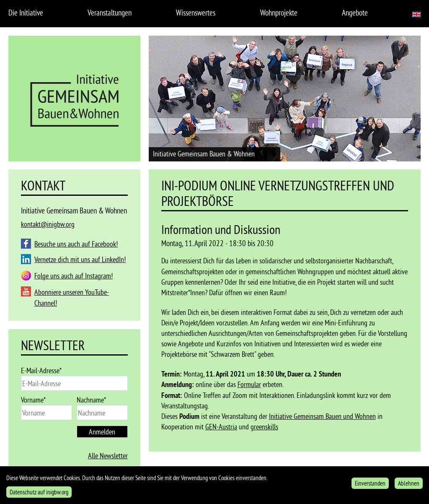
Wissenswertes (196, 13)
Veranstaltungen (110, 13)
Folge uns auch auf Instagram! (74, 276)
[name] (47, 413)
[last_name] (102, 413)
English (416, 14)
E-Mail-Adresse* (41, 370)
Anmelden (102, 432)
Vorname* (33, 400)
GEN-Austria (221, 427)
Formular (249, 384)
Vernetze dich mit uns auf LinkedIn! (80, 259)
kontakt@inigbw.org (48, 224)
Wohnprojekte (279, 13)
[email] (74, 383)
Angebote (355, 13)
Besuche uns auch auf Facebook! (76, 244)
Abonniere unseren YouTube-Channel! (72, 297)
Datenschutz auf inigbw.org (39, 495)
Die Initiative (26, 13)
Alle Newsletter (108, 456)
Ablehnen (409, 486)
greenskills (264, 427)
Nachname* (91, 400)
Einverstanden (370, 486)
